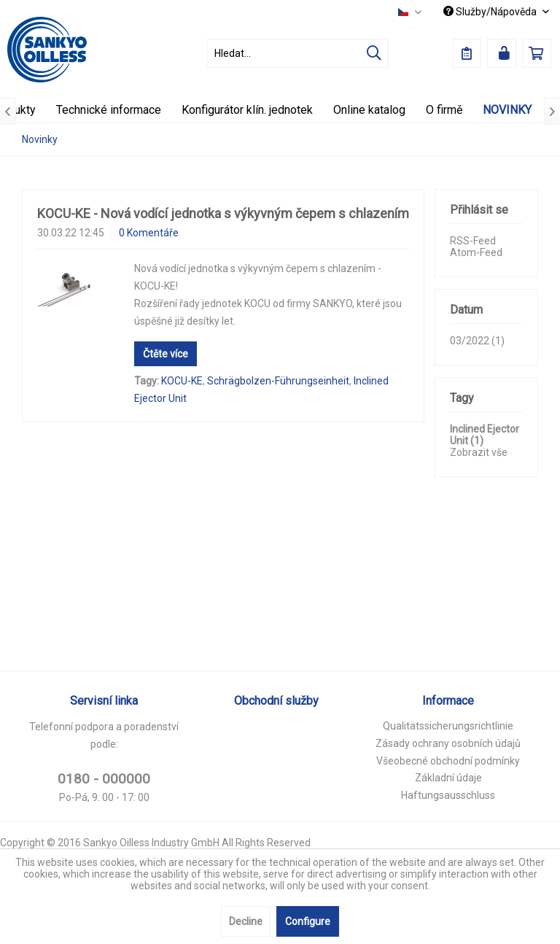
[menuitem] (298, 53)
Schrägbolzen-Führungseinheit (278, 381)
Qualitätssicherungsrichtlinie (448, 726)
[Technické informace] (109, 110)
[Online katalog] (369, 110)
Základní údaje (448, 778)
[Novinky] (507, 110)
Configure (308, 921)
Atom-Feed (476, 252)
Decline (246, 921)
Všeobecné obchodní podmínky (448, 761)
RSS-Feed (473, 241)
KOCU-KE (182, 381)
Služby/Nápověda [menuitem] (491, 12)
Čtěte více (166, 354)
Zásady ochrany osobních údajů (448, 743)
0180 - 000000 (104, 779)
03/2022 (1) (477, 341)
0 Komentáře (149, 233)
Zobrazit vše (479, 452)
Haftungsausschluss (448, 795)
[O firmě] (444, 110)
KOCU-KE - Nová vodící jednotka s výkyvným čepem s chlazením (223, 213)
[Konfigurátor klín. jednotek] (247, 110)
